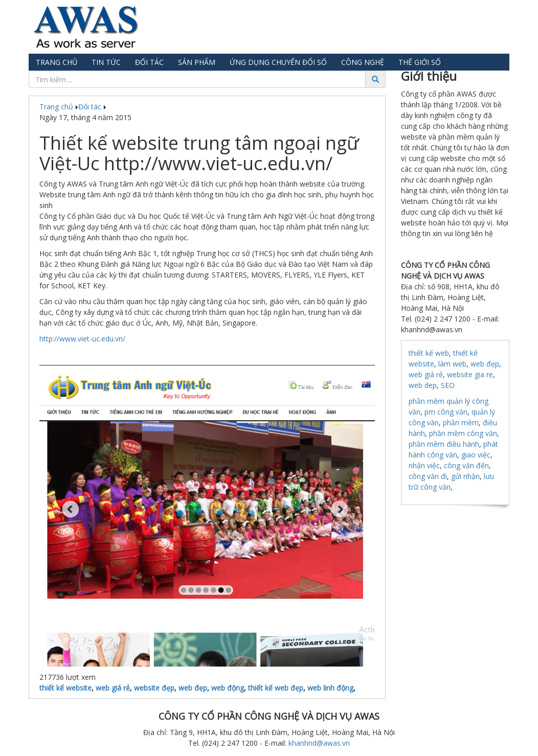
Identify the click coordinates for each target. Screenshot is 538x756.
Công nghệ (363, 62)
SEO (448, 385)
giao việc (476, 455)
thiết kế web (429, 353)
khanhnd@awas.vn (319, 743)
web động (228, 688)
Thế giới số (420, 62)
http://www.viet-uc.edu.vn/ (82, 339)
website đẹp (154, 688)
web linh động (330, 688)
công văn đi (428, 476)
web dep (423, 385)
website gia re (470, 374)
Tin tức (106, 62)
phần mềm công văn (463, 433)
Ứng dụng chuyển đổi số (278, 62)
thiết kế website (65, 688)
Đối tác (149, 62)
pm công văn (446, 412)
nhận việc (424, 465)
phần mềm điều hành (444, 444)
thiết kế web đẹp (276, 688)
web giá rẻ (113, 688)
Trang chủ (57, 62)
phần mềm (461, 422)
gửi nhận (465, 476)
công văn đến (466, 465)
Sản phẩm (197, 62)
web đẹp (193, 688)
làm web (452, 364)
